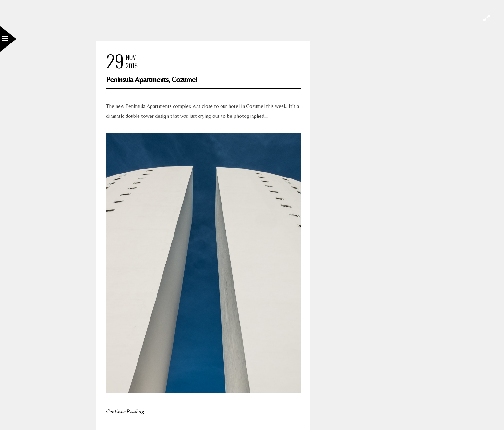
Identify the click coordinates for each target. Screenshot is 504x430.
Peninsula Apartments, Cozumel (151, 79)
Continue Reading (125, 411)
